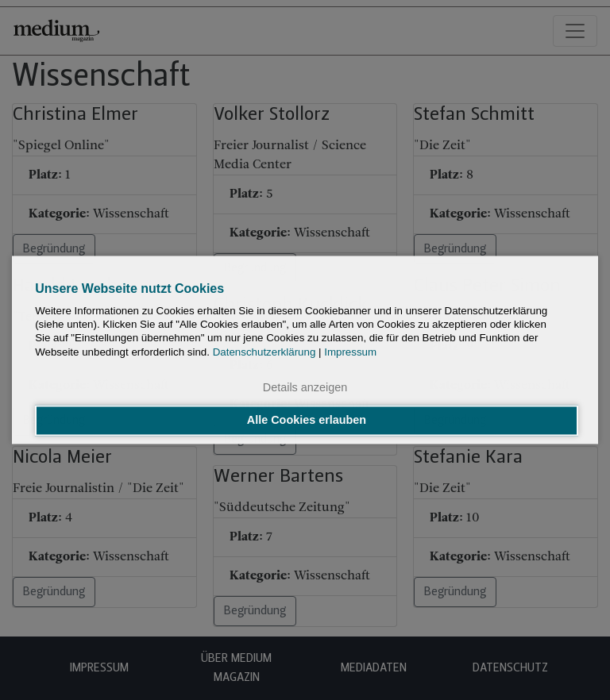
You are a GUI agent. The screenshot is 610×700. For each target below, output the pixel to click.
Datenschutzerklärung (264, 352)
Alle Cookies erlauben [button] (307, 421)
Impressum (350, 352)
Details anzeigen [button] (305, 387)
